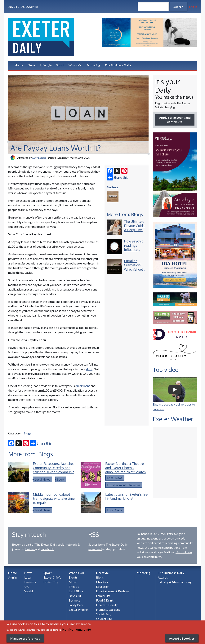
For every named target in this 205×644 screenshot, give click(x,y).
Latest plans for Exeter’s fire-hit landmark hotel (127, 496)
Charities (102, 582)
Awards (163, 577)
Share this (118, 177)
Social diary (104, 614)
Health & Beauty (107, 605)
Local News (42, 479)
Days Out (75, 596)
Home (19, 65)
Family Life (103, 596)
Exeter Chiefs (52, 577)
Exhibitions (76, 591)
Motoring (94, 65)
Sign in (12, 577)
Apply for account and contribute (175, 120)
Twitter (30, 549)
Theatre (74, 586)
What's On (75, 65)
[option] (150, 32)
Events (73, 577)
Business (30, 582)
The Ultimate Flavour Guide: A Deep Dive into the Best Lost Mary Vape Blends (135, 232)
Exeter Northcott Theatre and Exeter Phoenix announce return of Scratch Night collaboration (125, 470)
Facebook (47, 549)
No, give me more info (77, 629)
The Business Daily (118, 65)
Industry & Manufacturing (175, 582)
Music (73, 582)
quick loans (83, 386)
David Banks (39, 158)
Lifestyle (46, 65)
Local (28, 577)
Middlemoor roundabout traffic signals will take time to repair (54, 499)
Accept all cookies (182, 638)
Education (103, 586)
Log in (193, 7)
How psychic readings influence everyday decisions (134, 250)
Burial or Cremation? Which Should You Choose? (134, 267)
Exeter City (51, 582)
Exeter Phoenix (79, 609)
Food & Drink (105, 600)
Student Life (104, 619)
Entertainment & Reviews (124, 485)
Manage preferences (25, 638)
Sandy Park (76, 605)
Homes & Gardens (108, 609)
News (32, 65)
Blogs (27, 433)
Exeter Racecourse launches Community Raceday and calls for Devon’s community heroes (54, 470)
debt (89, 369)
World (29, 591)
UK (27, 586)
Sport (60, 65)
